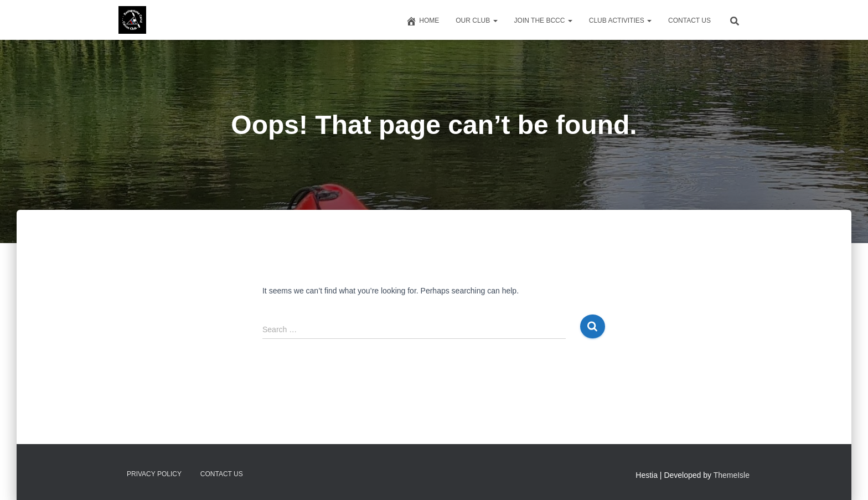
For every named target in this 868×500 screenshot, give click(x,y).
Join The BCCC (543, 20)
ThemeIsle (732, 475)
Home (422, 21)
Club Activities (620, 20)
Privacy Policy (154, 474)
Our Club (476, 20)
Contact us (689, 20)
